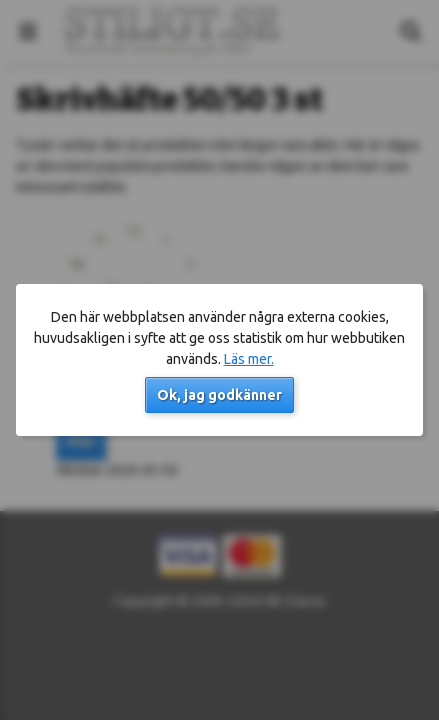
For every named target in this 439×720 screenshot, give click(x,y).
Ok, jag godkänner (219, 395)
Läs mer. (249, 359)
